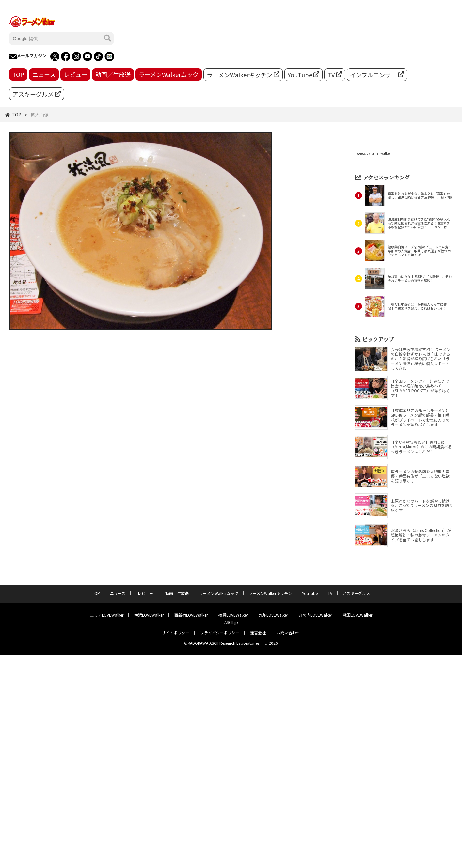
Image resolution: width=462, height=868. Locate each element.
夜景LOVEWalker (233, 615)
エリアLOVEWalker (107, 615)
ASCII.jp (231, 622)
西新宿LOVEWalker (191, 615)
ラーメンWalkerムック (169, 74)
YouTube (303, 75)
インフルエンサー (377, 75)
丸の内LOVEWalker (315, 615)
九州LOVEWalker (273, 615)
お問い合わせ (288, 633)
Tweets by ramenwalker (373, 153)
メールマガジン (28, 56)
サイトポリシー (176, 633)
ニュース (44, 74)
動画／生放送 (113, 74)
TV (335, 75)
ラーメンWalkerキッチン (243, 75)
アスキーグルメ (37, 94)
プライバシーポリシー (220, 633)
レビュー (75, 74)
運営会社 (258, 633)
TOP (18, 74)
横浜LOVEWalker (149, 615)
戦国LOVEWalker (358, 615)
